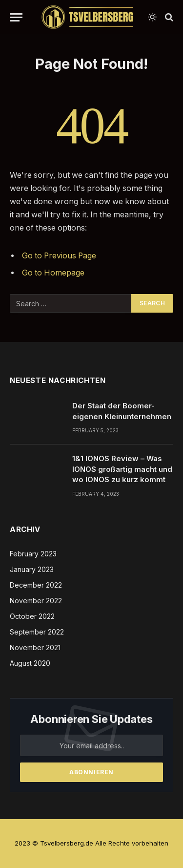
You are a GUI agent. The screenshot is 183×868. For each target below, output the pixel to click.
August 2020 (30, 663)
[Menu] (16, 17)
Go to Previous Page (59, 256)
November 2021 (35, 647)
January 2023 (32, 569)
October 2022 (32, 616)
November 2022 (36, 601)
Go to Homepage (53, 273)
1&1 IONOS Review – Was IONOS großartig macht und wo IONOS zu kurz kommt (122, 469)
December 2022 (36, 585)
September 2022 (37, 632)
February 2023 (33, 554)
